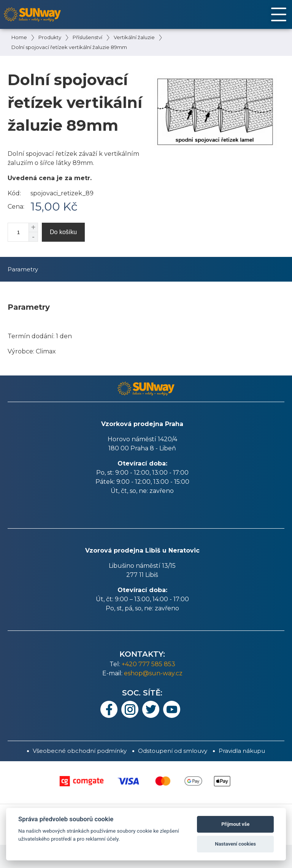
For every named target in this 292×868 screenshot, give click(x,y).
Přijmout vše (235, 824)
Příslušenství (87, 37)
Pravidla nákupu (242, 751)
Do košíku (63, 232)
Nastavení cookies (235, 844)
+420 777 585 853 (148, 664)
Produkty (50, 37)
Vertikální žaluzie (134, 37)
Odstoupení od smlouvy (173, 751)
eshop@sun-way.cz (153, 673)
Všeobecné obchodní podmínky (80, 751)
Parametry (23, 269)
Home (19, 37)
